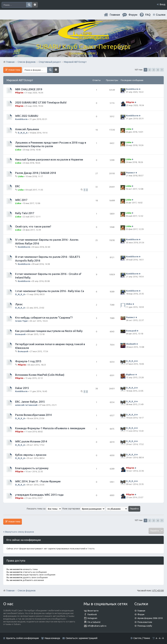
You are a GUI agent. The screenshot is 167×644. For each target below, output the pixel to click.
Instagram (92, 618)
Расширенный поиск (35, 5)
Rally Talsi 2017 (25, 213)
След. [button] (162, 70)
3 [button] (154, 70)
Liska (128, 129)
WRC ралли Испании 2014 (31, 441)
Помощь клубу (145, 626)
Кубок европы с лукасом (31, 455)
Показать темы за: (44, 509)
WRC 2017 (21, 200)
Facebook (92, 614)
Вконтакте (93, 611)
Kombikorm (132, 89)
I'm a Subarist (94, 622)
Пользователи (145, 622)
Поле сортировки (84, 509)
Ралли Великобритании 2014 (33, 415)
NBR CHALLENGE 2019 (29, 89)
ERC (18, 186)
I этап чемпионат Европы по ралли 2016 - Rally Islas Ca (50, 291)
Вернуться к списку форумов (20, 532)
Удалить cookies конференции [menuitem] (22, 638)
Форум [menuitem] (133, 15)
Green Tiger (22, 321)
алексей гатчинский (26, 405)
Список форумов (27, 591)
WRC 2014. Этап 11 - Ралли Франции (38, 481)
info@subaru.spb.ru (97, 626)
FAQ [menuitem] (148, 15)
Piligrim (19, 93)
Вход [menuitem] (163, 4)
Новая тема (14, 70)
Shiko (129, 304)
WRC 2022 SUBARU (27, 116)
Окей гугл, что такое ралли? (33, 227)
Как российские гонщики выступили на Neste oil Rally (49, 331)
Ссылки (161, 15)
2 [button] (150, 70)
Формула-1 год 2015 (28, 361)
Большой (20, 334)
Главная (115, 15)
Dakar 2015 (22, 388)
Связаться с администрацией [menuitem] (82, 638)
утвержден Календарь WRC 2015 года (39, 495)
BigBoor (130, 374)
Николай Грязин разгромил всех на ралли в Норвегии (49, 160)
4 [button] (158, 70)
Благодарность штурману (32, 468)
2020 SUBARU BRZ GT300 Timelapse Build (41, 102)
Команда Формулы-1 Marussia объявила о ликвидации (50, 428)
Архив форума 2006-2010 (150, 618)
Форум (141, 614)
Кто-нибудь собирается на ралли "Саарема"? (44, 318)
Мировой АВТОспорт (20, 80)
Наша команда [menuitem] (52, 638)
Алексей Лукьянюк (27, 129)
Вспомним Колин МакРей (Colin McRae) (40, 375)
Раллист (131, 173)
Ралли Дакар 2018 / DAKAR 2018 (36, 173)
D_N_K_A (23, 133)
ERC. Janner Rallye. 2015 (30, 402)
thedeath (131, 344)
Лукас (19, 304)
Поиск (29, 5)
